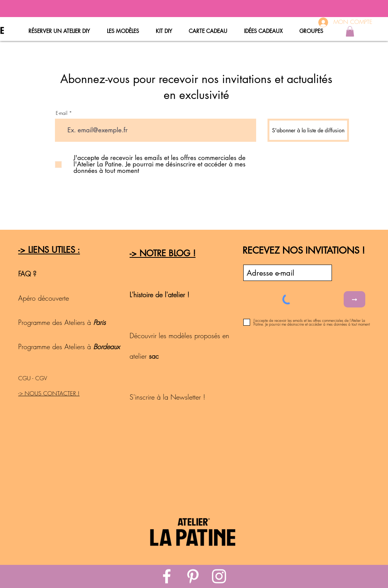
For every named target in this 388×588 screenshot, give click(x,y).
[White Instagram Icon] (219, 576)
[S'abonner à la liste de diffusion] (308, 130)
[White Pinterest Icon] (193, 576)
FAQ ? (27, 274)
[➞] (354, 299)
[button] (350, 31)
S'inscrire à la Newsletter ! (167, 397)
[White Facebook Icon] (167, 576)
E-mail (62, 113)
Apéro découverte (45, 298)
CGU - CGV (33, 378)
